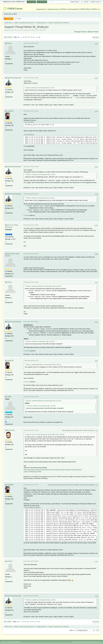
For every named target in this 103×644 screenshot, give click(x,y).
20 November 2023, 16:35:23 (31, 254)
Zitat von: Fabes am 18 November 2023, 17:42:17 (41, 88)
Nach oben (8, 622)
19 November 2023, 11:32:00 (31, 78)
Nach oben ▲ (97, 642)
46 (26, 37)
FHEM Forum (15, 9)
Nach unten (8, 37)
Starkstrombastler (14, 78)
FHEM (63, 9)
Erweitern (37, 508)
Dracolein (11, 430)
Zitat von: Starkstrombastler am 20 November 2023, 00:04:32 (44, 286)
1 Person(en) (27, 351)
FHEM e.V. (96, 9)
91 (37, 37)
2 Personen (26, 215)
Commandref (73, 9)
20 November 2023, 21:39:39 (31, 282)
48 (32, 37)
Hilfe (74, 642)
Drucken (96, 38)
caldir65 (10, 111)
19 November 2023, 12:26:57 (31, 111)
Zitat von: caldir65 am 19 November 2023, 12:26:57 (41, 175)
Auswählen (31, 122)
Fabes (9, 43)
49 (34, 37)
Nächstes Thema (93, 32)
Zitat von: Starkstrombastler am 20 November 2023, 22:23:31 (44, 401)
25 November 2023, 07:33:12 (31, 430)
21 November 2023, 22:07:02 (31, 360)
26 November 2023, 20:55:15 (31, 596)
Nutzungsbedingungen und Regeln (84, 642)
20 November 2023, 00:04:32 (31, 194)
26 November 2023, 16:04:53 (31, 561)
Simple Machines (16, 642)
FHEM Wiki (85, 9)
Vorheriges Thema (80, 32)
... (22, 37)
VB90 (9, 397)
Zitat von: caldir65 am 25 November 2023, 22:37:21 (41, 600)
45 (24, 37)
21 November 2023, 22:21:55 (31, 397)
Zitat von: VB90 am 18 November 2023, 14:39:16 (40, 341)
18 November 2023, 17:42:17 (31, 43)
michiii (10, 561)
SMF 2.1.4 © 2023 (7, 642)
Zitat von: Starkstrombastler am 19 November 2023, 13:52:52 (44, 365)
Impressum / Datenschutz (47, 9)
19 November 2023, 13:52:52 (31, 167)
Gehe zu (72, 630)
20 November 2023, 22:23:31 (31, 322)
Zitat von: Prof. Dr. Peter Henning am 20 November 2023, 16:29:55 (45, 435)
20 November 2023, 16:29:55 (31, 225)
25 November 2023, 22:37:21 (31, 485)
